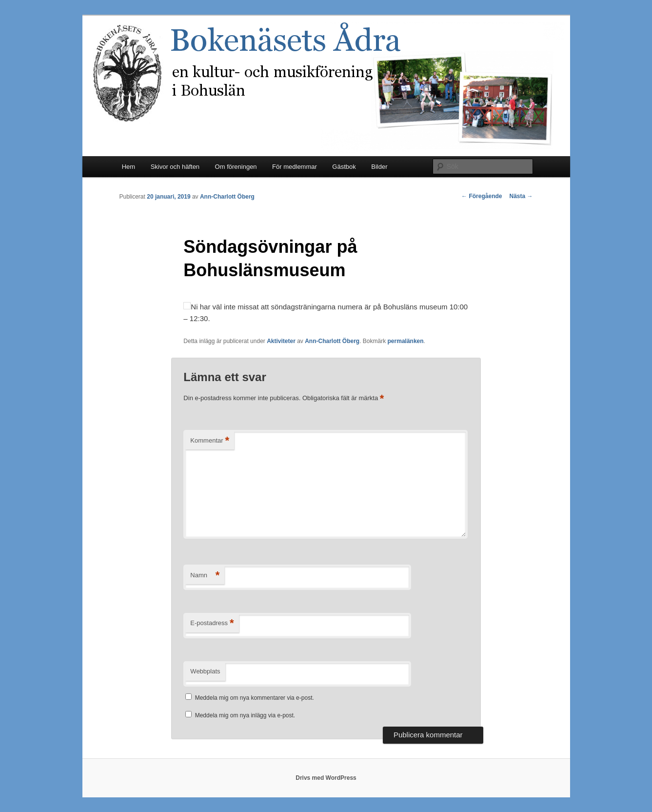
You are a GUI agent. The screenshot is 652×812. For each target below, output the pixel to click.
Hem (128, 167)
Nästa (521, 196)
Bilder (379, 167)
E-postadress (212, 623)
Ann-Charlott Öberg (227, 197)
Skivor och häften (175, 167)
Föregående (482, 196)
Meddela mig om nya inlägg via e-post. (245, 715)
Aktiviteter (281, 341)
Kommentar (210, 441)
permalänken (406, 341)
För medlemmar (295, 167)
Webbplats (205, 671)
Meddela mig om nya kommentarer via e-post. (255, 698)
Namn (205, 576)
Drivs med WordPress (326, 778)
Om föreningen (236, 167)
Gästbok (344, 167)
